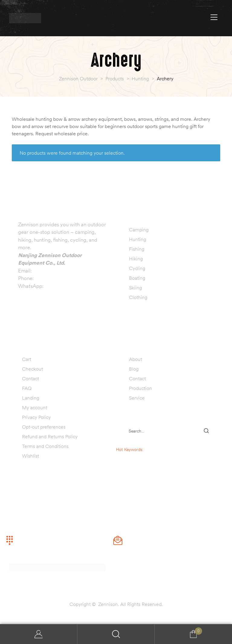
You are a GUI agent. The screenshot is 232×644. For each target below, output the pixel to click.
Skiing (135, 288)
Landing (31, 398)
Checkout (32, 369)
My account (35, 407)
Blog (134, 369)
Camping (139, 230)
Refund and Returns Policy (50, 436)
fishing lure (142, 469)
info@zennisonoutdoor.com (64, 271)
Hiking (136, 259)
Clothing (138, 297)
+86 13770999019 (56, 278)
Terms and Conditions (45, 446)
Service (137, 398)
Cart (27, 359)
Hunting (138, 239)
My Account (39, 634)
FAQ (27, 388)
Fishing (137, 249)
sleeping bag (156, 449)
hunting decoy (142, 462)
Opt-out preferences (44, 427)
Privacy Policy (36, 417)
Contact (31, 378)
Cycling (137, 268)
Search (116, 634)
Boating (137, 278)
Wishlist (31, 456)
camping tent (142, 456)
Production (140, 388)
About (135, 359)
